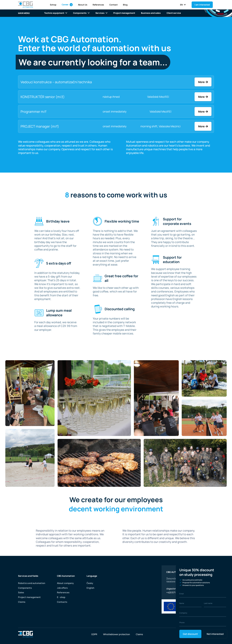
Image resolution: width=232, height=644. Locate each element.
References (98, 5)
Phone (182, 622)
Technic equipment (55, 13)
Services (101, 13)
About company (65, 583)
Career (67, 5)
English (91, 588)
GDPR (94, 634)
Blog (125, 5)
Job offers (62, 588)
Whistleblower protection (117, 634)
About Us (82, 5)
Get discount (190, 634)
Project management (123, 13)
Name (182, 603)
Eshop (53, 5)
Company (183, 613)
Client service (172, 13)
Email (182, 594)
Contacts (62, 602)
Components (81, 13)
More (201, 82)
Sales (21, 592)
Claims (22, 602)
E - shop (61, 597)
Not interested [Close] (215, 634)
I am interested (202, 5)
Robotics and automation (32, 583)
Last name (208, 603)
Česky (90, 583)
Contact (113, 5)
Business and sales (150, 13)
